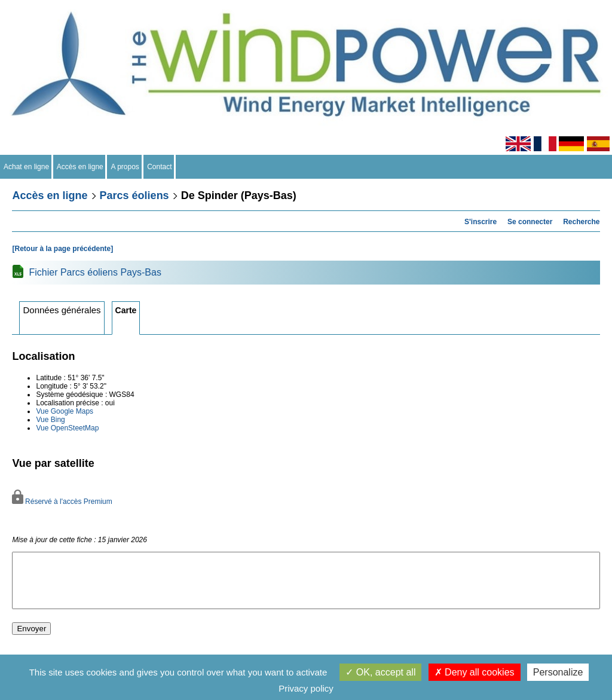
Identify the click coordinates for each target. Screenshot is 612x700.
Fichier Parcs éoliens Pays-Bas (95, 272)
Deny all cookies (475, 672)
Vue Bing (50, 420)
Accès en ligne (80, 167)
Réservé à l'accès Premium (62, 502)
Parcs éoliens (134, 195)
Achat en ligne (27, 167)
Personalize (558, 672)
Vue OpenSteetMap (67, 428)
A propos (125, 167)
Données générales (62, 310)
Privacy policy (306, 688)
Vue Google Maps (65, 411)
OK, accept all (380, 672)
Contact (160, 167)
